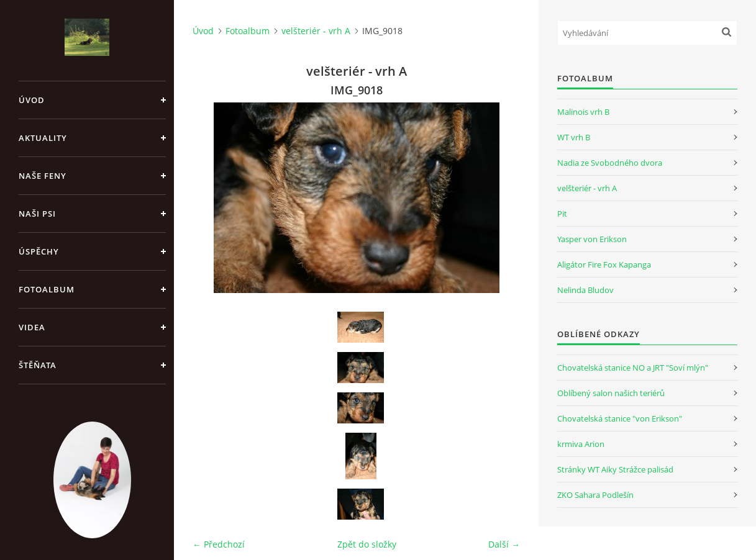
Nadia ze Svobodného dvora (610, 163)
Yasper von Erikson (592, 239)
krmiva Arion (581, 444)
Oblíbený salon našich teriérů (611, 393)
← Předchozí (219, 544)
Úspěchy (39, 251)
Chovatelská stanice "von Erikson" (620, 418)
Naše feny (43, 176)
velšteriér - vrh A (316, 31)
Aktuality (43, 138)
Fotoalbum (47, 289)
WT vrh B (574, 137)
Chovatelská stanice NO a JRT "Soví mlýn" (633, 368)
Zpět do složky (367, 544)
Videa (32, 327)
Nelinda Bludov (585, 290)
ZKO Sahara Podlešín (595, 495)
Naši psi (37, 214)
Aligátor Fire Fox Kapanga (604, 264)
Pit (562, 214)
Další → (504, 544)
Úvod (32, 100)
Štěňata (38, 365)
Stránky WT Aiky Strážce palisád (615, 469)
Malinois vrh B (583, 112)
